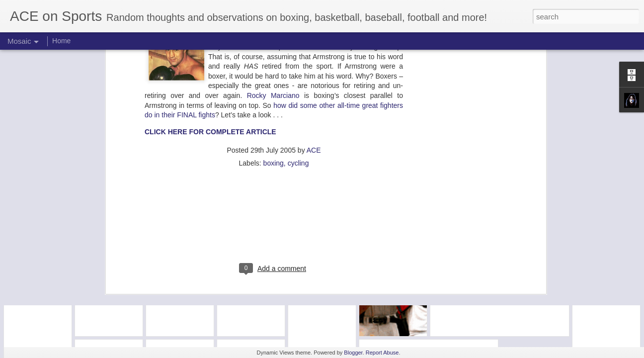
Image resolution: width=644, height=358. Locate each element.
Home (61, 41)
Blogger (353, 353)
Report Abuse (382, 353)
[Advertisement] (274, 108)
